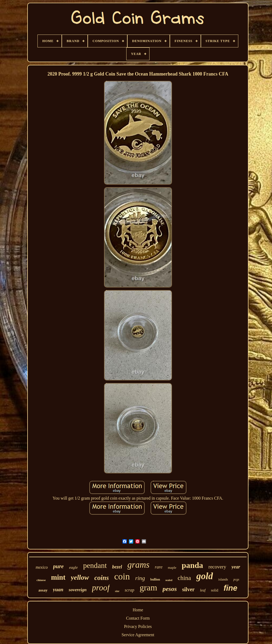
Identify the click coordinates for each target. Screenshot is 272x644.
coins (102, 578)
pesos (170, 589)
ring (140, 578)
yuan (58, 589)
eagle (73, 567)
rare (159, 567)
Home (138, 610)
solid (215, 590)
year (236, 567)
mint (58, 577)
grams (138, 565)
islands (223, 579)
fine (231, 588)
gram (148, 587)
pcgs (236, 579)
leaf (203, 590)
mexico (42, 567)
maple (172, 568)
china (184, 578)
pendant (95, 565)
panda (192, 565)
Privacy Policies (138, 626)
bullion (155, 579)
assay (43, 590)
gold (205, 576)
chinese (41, 580)
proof (101, 588)
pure (59, 566)
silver (188, 589)
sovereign (78, 590)
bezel (117, 567)
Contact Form (138, 618)
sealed (169, 580)
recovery (217, 567)
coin (122, 576)
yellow (80, 577)
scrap (129, 590)
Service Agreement (138, 635)
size (117, 591)
